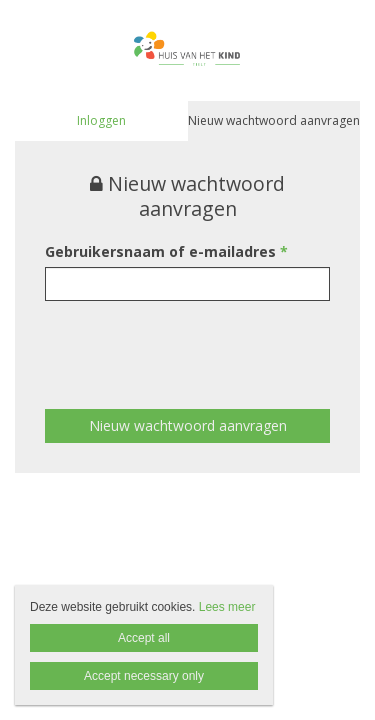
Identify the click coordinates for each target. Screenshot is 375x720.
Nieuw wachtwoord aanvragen (274, 120)
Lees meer (227, 607)
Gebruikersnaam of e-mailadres (166, 251)
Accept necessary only (144, 676)
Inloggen (101, 120)
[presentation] (197, 340)
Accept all (144, 638)
